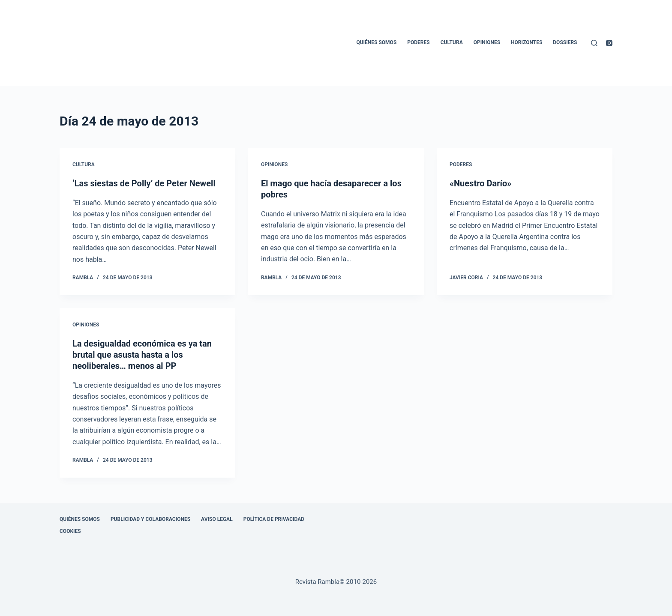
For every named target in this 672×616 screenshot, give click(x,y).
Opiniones (487, 42)
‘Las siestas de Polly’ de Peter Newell (144, 183)
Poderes (418, 42)
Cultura (452, 42)
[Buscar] (594, 43)
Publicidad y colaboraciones (150, 519)
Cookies (70, 531)
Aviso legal (217, 519)
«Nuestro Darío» (480, 183)
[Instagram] (609, 43)
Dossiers (565, 42)
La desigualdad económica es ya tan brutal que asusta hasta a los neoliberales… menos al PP (142, 355)
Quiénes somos (376, 42)
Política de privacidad (274, 519)
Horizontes (526, 42)
